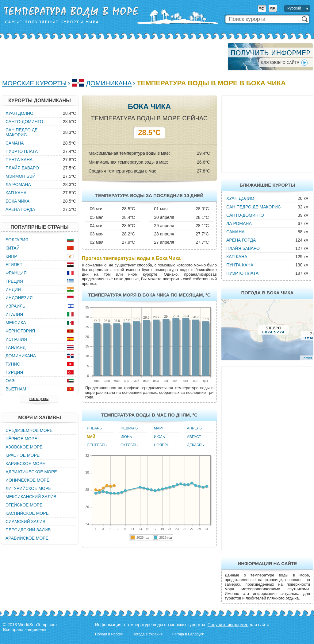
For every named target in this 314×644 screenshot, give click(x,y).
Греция (14, 281)
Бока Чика (17, 201)
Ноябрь (162, 445)
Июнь (126, 437)
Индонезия (19, 298)
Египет (14, 265)
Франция (16, 273)
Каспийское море (27, 513)
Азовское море (24, 447)
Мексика (16, 323)
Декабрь (195, 445)
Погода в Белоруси (188, 634)
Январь (94, 428)
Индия (13, 289)
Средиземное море (29, 430)
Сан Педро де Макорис (254, 207)
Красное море (23, 455)
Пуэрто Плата (242, 273)
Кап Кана (237, 257)
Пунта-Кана (240, 265)
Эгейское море (24, 505)
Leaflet (307, 358)
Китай (13, 248)
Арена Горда (241, 240)
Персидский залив (28, 530)
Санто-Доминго (245, 215)
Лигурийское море (28, 488)
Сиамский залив (25, 522)
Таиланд (16, 347)
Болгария (17, 240)
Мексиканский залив (31, 497)
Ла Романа (239, 223)
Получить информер (228, 625)
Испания (16, 339)
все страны (39, 399)
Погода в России (109, 634)
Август (194, 437)
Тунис (13, 364)
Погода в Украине (147, 634)
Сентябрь (97, 445)
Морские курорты (34, 83)
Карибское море (25, 464)
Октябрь (129, 445)
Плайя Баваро (243, 248)
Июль (159, 437)
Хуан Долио (240, 198)
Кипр (11, 256)
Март (159, 428)
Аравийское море (27, 538)
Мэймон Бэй (21, 176)
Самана (235, 232)
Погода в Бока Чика (268, 293)
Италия (14, 314)
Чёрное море (21, 439)
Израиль (15, 306)
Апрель (194, 428)
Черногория (20, 331)
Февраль (129, 428)
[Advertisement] (112, 57)
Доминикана (109, 83)
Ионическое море (27, 480)
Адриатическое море (31, 472)
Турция (14, 372)
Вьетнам (16, 389)
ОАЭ (10, 381)
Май (91, 437)
